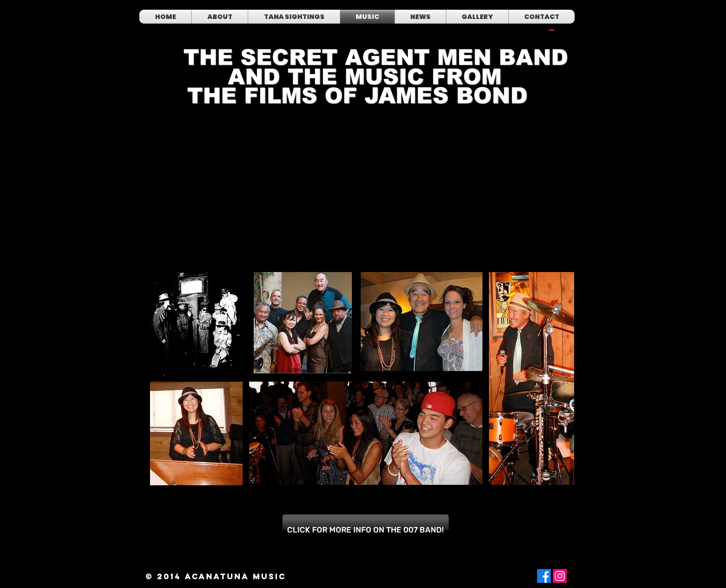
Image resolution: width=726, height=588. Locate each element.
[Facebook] (544, 576)
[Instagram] (560, 576)
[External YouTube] (253, 202)
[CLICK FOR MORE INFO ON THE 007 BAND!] (366, 530)
